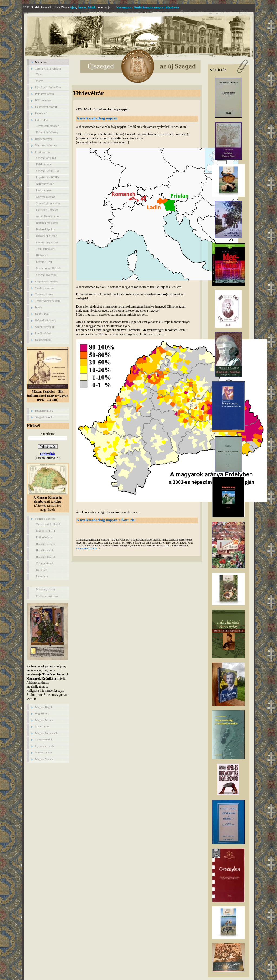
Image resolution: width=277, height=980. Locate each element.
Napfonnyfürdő (45, 184)
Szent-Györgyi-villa (48, 203)
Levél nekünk (43, 333)
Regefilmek (42, 713)
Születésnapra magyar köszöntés (156, 7)
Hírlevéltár (48, 454)
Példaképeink (43, 100)
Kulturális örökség (47, 132)
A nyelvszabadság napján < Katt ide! (106, 520)
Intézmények (44, 190)
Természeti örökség (48, 126)
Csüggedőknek (45, 563)
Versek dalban (44, 752)
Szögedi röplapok (46, 320)
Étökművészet (44, 537)
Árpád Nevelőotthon (48, 216)
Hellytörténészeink (46, 107)
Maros (40, 81)
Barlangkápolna (45, 229)
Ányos (82, 7)
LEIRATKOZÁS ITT (88, 549)
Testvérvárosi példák (47, 301)
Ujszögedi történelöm (48, 87)
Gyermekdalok (44, 739)
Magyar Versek (44, 759)
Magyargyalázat (46, 589)
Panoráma (42, 576)
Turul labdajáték (46, 249)
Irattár (39, 307)
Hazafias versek (45, 544)
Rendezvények (44, 139)
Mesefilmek (42, 726)
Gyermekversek (45, 746)
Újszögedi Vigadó (47, 236)
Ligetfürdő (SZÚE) (47, 177)
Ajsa (73, 7)
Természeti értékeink (48, 524)
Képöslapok (42, 314)
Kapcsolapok (43, 340)
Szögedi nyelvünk (47, 275)
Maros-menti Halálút (48, 268)
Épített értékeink (46, 531)
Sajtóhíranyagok (45, 327)
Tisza (39, 74)
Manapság (41, 62)
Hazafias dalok (45, 550)
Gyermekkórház (46, 197)
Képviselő (41, 113)
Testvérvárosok (44, 294)
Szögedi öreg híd (46, 158)
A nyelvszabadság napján (97, 118)
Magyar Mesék (44, 720)
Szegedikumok (44, 417)
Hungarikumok (44, 410)
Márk (92, 7)
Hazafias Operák (46, 557)
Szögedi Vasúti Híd (47, 171)
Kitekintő (42, 570)
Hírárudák (42, 255)
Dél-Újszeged (44, 164)
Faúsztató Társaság (47, 210)
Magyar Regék (44, 707)
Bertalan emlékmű (47, 223)
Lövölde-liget (44, 262)
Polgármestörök (45, 94)
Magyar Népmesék (46, 733)
